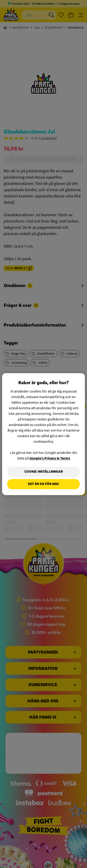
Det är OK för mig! (43, 484)
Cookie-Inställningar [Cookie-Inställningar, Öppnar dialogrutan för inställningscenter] (44, 472)
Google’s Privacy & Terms (50, 458)
